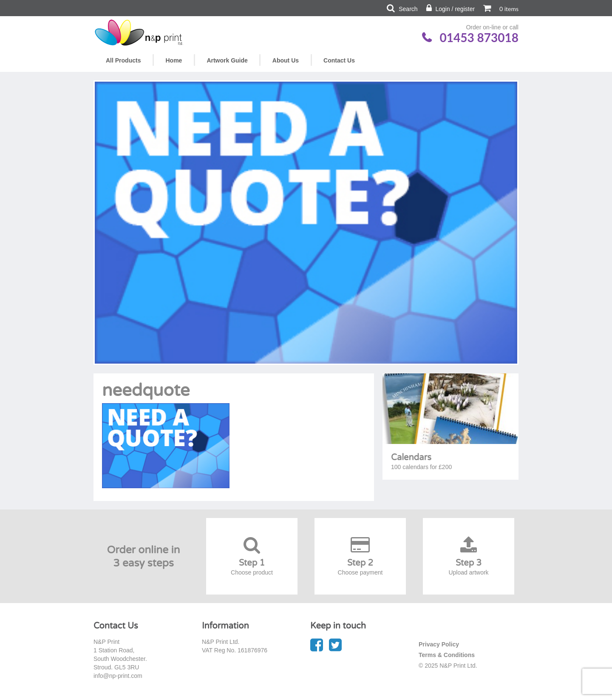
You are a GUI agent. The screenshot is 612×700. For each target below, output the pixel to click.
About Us (286, 60)
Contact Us (339, 60)
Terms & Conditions (447, 655)
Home (174, 60)
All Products (123, 60)
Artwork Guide (227, 60)
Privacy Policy (439, 644)
